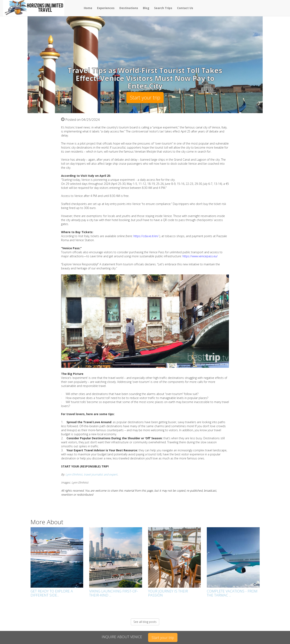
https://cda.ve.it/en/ (146, 236)
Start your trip (145, 97)
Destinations (129, 8)
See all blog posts (145, 622)
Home (88, 8)
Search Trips (163, 8)
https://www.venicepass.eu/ (200, 256)
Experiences (106, 8)
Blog (146, 8)
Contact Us (185, 8)
